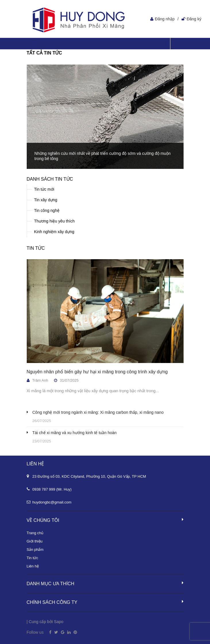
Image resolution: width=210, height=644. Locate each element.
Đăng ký (194, 19)
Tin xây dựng (46, 200)
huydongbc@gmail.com (52, 502)
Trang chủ (35, 533)
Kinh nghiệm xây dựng (54, 232)
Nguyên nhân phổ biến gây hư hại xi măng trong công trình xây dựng (97, 372)
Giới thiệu (35, 541)
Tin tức (36, 248)
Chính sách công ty (105, 602)
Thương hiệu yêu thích (54, 221)
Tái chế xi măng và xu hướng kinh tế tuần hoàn (75, 433)
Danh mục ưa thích (105, 583)
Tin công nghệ (47, 210)
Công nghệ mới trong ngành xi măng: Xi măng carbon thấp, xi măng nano (98, 412)
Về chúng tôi (105, 520)
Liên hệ (33, 566)
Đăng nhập (165, 19)
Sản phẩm (35, 550)
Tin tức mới (44, 189)
